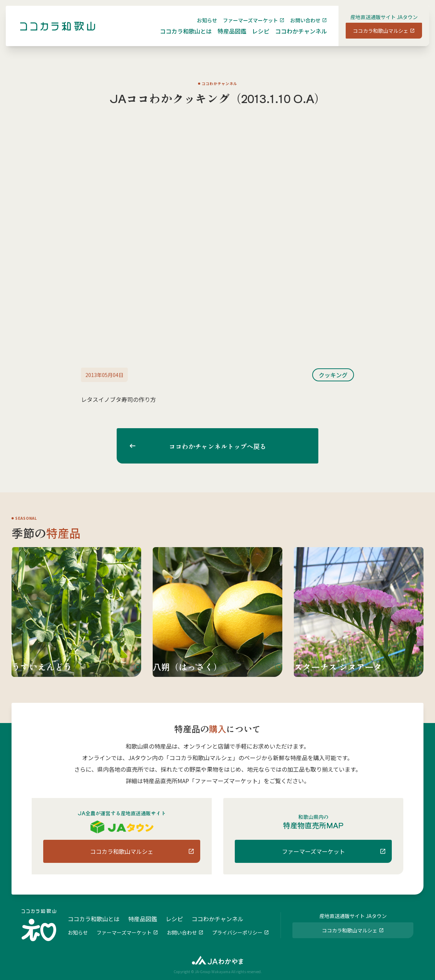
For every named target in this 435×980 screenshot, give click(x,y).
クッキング (333, 375)
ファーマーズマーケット (245, 26)
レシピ (255, 37)
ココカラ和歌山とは (180, 37)
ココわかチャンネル (295, 37)
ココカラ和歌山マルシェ (375, 36)
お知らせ (201, 26)
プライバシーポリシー (237, 932)
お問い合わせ (300, 26)
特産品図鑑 (226, 37)
